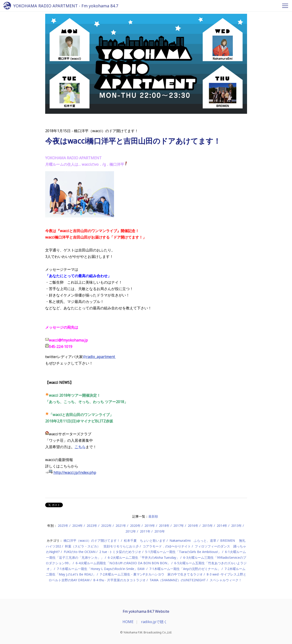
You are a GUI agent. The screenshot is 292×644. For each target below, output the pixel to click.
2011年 (145, 531)
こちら (80, 447)
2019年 (150, 526)
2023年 (92, 526)
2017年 (179, 526)
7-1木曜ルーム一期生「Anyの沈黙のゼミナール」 (185, 569)
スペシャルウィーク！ (226, 580)
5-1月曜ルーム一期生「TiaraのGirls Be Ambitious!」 (183, 552)
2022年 (106, 526)
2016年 (193, 526)
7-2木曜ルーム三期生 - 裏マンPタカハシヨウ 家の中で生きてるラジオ (151, 574)
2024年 (78, 526)
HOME (128, 622)
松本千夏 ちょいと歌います (145, 540)
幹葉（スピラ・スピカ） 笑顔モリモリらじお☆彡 (102, 546)
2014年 (222, 526)
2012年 (131, 531)
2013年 (236, 526)
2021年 (121, 526)
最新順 (153, 516)
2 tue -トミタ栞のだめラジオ (120, 552)
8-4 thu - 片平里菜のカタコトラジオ (120, 580)
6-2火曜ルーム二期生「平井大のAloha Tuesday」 (144, 557)
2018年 (164, 526)
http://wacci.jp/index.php (75, 473)
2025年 (63, 526)
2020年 (135, 526)
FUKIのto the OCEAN (80, 552)
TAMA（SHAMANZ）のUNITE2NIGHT (178, 580)
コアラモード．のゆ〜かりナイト (167, 546)
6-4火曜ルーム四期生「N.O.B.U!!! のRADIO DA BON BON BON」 (123, 563)
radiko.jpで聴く (154, 622)
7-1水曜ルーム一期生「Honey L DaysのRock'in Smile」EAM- (101, 569)
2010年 (160, 531)
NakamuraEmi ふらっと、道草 (193, 540)
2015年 (208, 526)
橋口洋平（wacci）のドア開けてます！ (92, 540)
